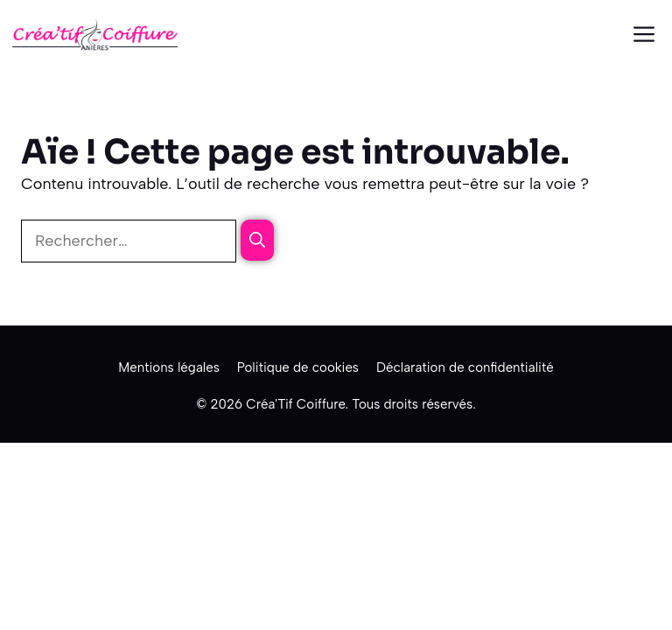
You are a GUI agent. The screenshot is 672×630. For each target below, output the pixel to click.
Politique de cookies (298, 367)
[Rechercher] (257, 240)
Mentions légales (169, 367)
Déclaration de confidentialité (465, 367)
